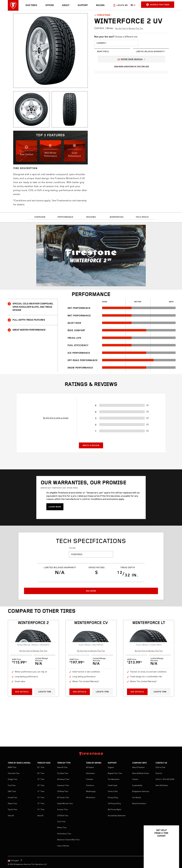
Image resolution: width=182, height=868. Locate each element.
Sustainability (137, 786)
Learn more (55, 507)
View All (11, 816)
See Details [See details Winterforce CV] (80, 692)
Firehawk (90, 779)
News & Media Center (141, 773)
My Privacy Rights (114, 810)
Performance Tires (64, 834)
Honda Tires (12, 798)
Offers (50, 5)
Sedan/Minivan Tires (65, 804)
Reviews (91, 217)
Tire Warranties (114, 779)
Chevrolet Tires (14, 773)
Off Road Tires (63, 792)
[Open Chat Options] (174, 858)
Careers (135, 779)
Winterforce (91, 798)
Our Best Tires (63, 773)
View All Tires (62, 767)
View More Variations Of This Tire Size (132, 67)
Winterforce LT (149, 623)
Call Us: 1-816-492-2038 (165, 779)
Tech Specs (142, 217)
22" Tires (41, 767)
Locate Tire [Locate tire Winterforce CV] (102, 692)
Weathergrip (91, 792)
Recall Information (139, 804)
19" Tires (41, 779)
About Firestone (138, 767)
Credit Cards (112, 786)
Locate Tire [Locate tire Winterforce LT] (160, 692)
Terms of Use (113, 792)
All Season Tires (63, 779)
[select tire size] (116, 43)
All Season (90, 767)
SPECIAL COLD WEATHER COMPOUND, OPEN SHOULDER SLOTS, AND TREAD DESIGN (31, 307)
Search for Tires (158, 5)
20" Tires (41, 773)
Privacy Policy (113, 798)
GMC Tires (12, 792)
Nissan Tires (12, 804)
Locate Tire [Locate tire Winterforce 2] (45, 692)
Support (83, 5)
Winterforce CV (91, 623)
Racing (100, 5)
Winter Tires (62, 828)
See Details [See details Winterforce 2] (22, 692)
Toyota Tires (12, 810)
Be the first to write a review (56, 418)
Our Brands (137, 798)
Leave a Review (63, 846)
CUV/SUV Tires (63, 816)
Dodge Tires (13, 779)
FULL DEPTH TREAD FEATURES (26, 320)
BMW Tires (12, 767)
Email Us (159, 773)
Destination (90, 773)
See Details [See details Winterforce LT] (137, 692)
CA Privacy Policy (114, 804)
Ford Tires (12, 786)
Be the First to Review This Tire (129, 28)
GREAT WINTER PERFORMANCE (27, 330)
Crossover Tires (63, 786)
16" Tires (41, 798)
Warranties (117, 217)
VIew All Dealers (162, 786)
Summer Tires (62, 810)
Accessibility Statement (117, 816)
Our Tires (31, 5)
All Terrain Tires (63, 798)
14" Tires (41, 810)
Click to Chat (160, 767)
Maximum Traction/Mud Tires (68, 840)
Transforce (90, 786)
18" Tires (41, 786)
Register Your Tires (115, 773)
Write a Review (91, 446)
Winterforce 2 (33, 623)
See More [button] (91, 591)
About (66, 5)
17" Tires (41, 792)
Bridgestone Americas (141, 792)
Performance (65, 217)
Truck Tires (61, 822)
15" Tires (41, 804)
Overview (40, 217)
